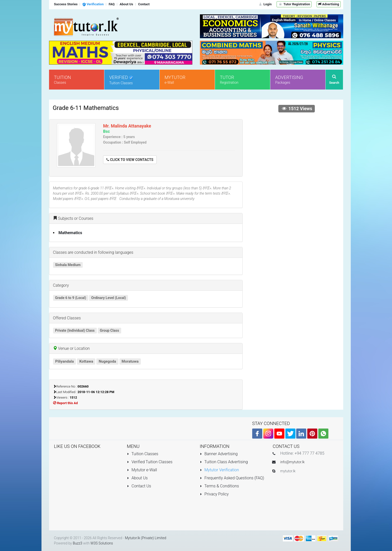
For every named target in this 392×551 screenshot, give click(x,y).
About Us (137, 478)
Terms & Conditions (220, 486)
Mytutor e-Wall (142, 470)
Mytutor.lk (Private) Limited (146, 538)
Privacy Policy (214, 494)
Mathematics (70, 233)
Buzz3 (77, 543)
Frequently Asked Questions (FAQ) (232, 478)
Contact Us (139, 486)
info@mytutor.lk (293, 462)
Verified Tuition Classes (150, 462)
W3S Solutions (102, 543)
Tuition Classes (143, 454)
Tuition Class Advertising (224, 462)
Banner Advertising (219, 454)
